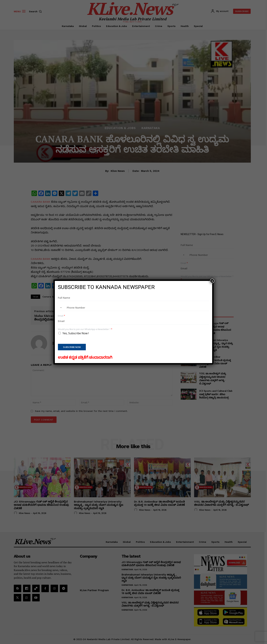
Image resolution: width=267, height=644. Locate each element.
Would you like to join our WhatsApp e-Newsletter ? (85, 329)
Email (61, 316)
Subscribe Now (72, 347)
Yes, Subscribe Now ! (76, 333)
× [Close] (212, 281)
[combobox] (60, 308)
